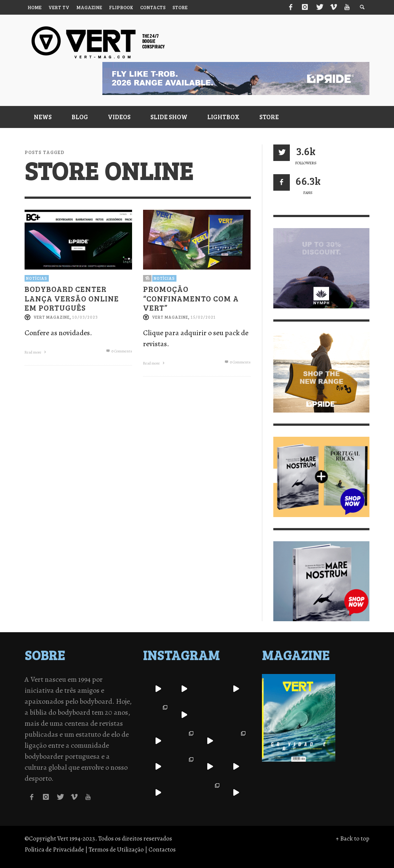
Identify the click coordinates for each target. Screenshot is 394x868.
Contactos (162, 849)
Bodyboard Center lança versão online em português (72, 298)
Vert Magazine (52, 317)
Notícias (37, 278)
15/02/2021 (203, 317)
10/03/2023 (85, 317)
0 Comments (119, 351)
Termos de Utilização (116, 849)
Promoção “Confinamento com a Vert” (191, 298)
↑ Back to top (353, 838)
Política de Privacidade (54, 849)
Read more (36, 352)
